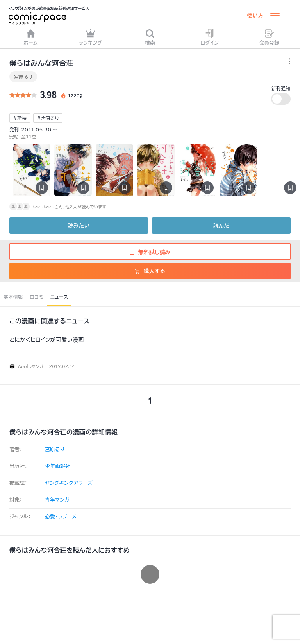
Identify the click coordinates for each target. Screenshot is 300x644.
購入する (150, 271)
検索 (150, 37)
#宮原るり (48, 118)
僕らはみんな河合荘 (38, 432)
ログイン (210, 37)
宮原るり (23, 77)
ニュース (59, 297)
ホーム (31, 37)
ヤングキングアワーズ (69, 483)
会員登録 (269, 37)
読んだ (221, 226)
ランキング (90, 37)
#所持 (20, 118)
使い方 (255, 16)
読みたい (79, 226)
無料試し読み (150, 252)
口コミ (37, 297)
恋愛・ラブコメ (61, 517)
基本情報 (13, 297)
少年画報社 (58, 466)
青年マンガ (57, 500)
